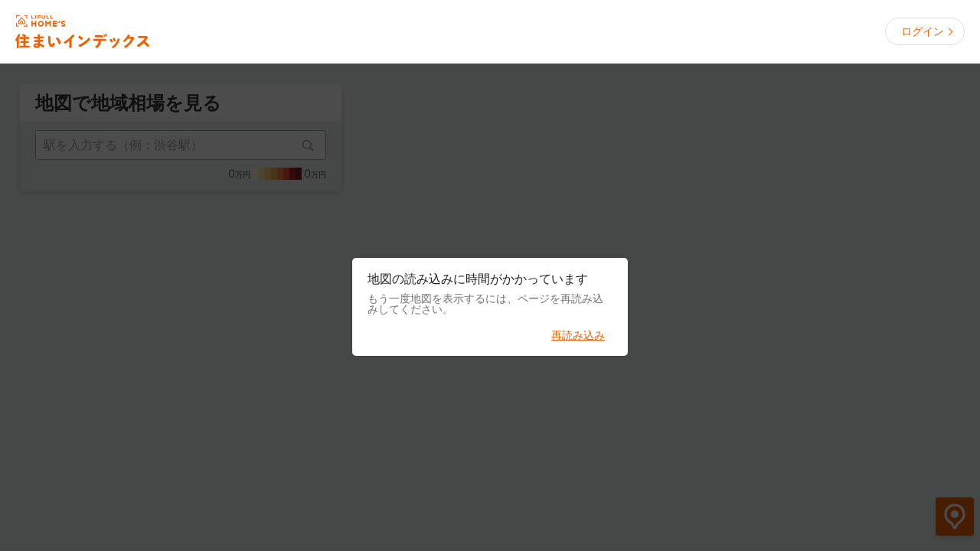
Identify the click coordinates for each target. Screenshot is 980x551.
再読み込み (578, 335)
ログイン (923, 31)
